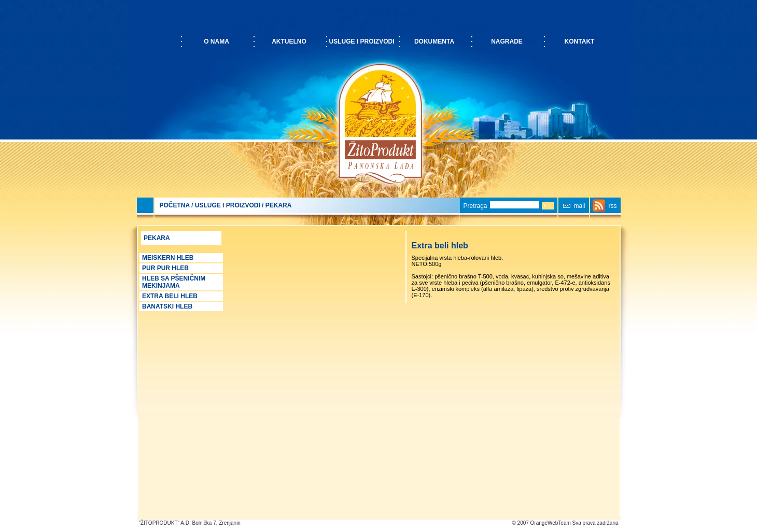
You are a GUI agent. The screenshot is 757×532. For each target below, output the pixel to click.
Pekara (279, 205)
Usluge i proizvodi (361, 41)
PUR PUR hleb (165, 268)
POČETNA (175, 205)
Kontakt (580, 41)
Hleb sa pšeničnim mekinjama (174, 282)
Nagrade (507, 41)
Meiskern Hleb (168, 258)
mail (580, 206)
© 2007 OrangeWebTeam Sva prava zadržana (565, 523)
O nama (216, 41)
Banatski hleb (167, 306)
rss (613, 206)
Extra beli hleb (170, 296)
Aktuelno (289, 41)
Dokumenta (434, 41)
